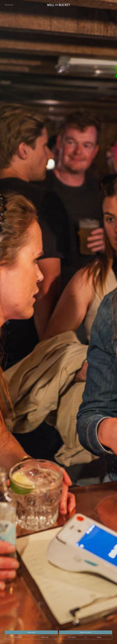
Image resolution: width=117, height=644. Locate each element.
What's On (45, 637)
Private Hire (18, 637)
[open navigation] (111, 5)
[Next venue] (110, 322)
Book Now (9, 5)
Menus (99, 637)
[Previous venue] (7, 322)
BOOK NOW (31, 632)
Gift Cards (72, 637)
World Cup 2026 (86, 632)
